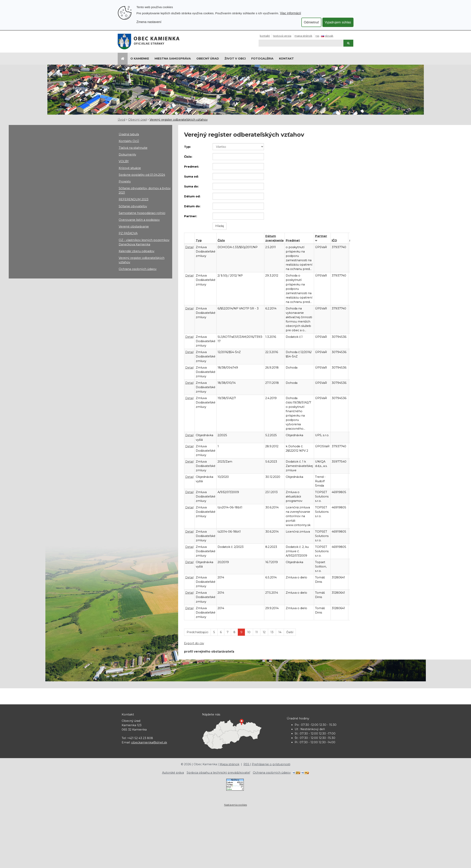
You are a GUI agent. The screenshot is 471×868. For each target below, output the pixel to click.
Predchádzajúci (197, 632)
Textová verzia (282, 36)
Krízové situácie (130, 168)
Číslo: (188, 157)
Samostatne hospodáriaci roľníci (142, 213)
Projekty (125, 181)
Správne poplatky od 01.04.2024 (142, 175)
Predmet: (192, 167)
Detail (189, 247)
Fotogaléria (262, 59)
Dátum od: (192, 196)
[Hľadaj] (301, 43)
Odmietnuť (311, 22)
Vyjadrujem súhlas (338, 22)
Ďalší (290, 632)
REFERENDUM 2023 (134, 199)
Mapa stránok (303, 36)
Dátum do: (192, 206)
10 (249, 632)
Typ (199, 240)
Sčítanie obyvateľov (133, 206)
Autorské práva (173, 773)
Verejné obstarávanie (134, 227)
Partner (321, 236)
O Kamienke (140, 59)
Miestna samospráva (173, 59)
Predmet (293, 240)
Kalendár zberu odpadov (137, 251)
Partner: (191, 216)
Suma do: (191, 186)
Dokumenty (127, 155)
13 (272, 632)
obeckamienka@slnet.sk (149, 742)
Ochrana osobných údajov (138, 269)
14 (280, 632)
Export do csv (194, 643)
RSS (317, 36)
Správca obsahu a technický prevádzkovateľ (218, 773)
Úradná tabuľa (129, 134)
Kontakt (265, 36)
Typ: (187, 147)
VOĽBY (124, 161)
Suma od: (191, 177)
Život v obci (235, 59)
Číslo (221, 240)
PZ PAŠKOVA (128, 233)
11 (257, 632)
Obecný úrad (208, 59)
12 (264, 632)
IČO (334, 240)
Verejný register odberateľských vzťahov (179, 120)
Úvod (121, 120)
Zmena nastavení (149, 22)
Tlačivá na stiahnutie (133, 148)
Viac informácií (291, 13)
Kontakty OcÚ (129, 141)
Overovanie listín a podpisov (139, 220)
